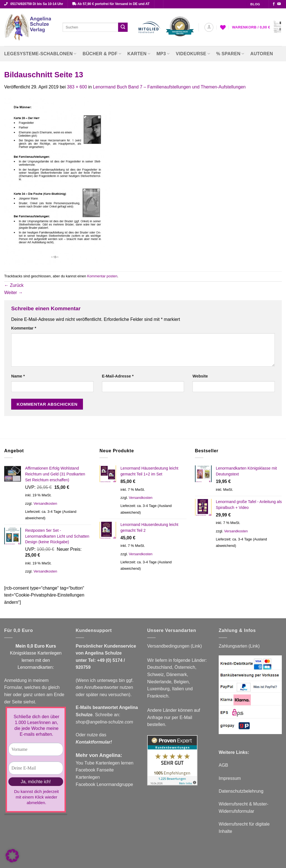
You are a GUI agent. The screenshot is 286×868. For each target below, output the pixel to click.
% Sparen (230, 54)
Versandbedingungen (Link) (175, 646)
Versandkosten (45, 503)
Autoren (262, 54)
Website (200, 376)
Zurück (14, 285)
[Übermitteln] (123, 27)
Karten (139, 54)
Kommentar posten (102, 276)
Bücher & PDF (102, 54)
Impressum (230, 778)
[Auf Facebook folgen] (274, 4)
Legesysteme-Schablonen (40, 54)
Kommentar (24, 328)
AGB (223, 765)
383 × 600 (77, 87)
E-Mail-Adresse (118, 376)
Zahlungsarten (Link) (239, 646)
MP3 (163, 54)
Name (18, 376)
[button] (209, 27)
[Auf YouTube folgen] (279, 4)
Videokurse (193, 54)
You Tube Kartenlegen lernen (105, 763)
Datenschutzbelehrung (241, 791)
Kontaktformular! (94, 742)
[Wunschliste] (223, 27)
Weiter (13, 293)
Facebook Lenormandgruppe (104, 784)
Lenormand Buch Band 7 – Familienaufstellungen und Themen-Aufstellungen (169, 87)
